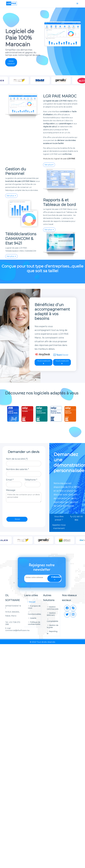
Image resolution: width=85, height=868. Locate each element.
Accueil (31, 602)
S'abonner (56, 578)
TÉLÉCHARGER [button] (44, 362)
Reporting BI (52, 632)
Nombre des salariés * (17, 469)
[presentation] (22, 509)
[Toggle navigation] (77, 4)
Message (11, 490)
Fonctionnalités (35, 613)
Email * (10, 480)
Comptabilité (53, 620)
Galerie (32, 618)
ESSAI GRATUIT (11, 62)
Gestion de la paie (53, 626)
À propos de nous (34, 607)
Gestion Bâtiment (51, 614)
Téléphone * (31, 480)
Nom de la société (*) (17, 459)
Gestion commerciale (53, 608)
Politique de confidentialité (34, 623)
